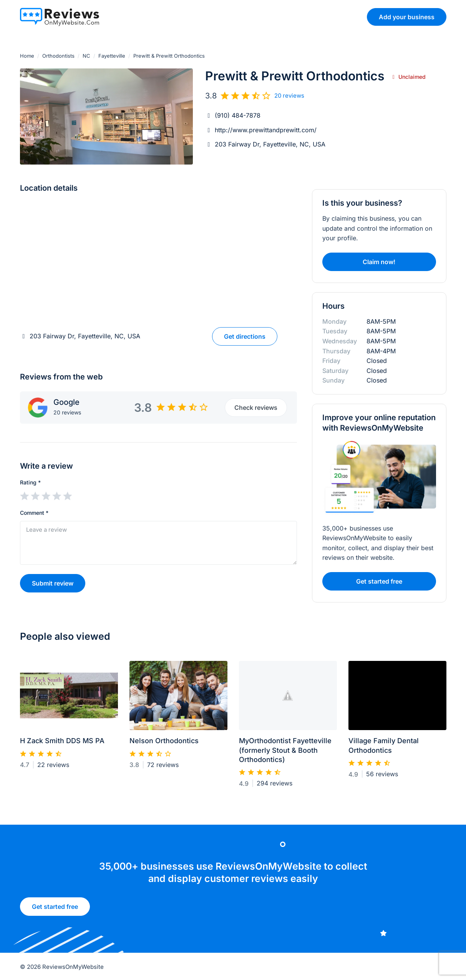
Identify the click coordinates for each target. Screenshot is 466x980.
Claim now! (379, 262)
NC (86, 56)
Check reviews (256, 408)
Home (27, 56)
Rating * (30, 482)
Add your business (407, 17)
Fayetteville (112, 56)
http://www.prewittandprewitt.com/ (266, 130)
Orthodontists (58, 56)
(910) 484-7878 (238, 115)
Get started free (55, 910)
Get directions (245, 336)
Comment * (34, 513)
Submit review (53, 583)
